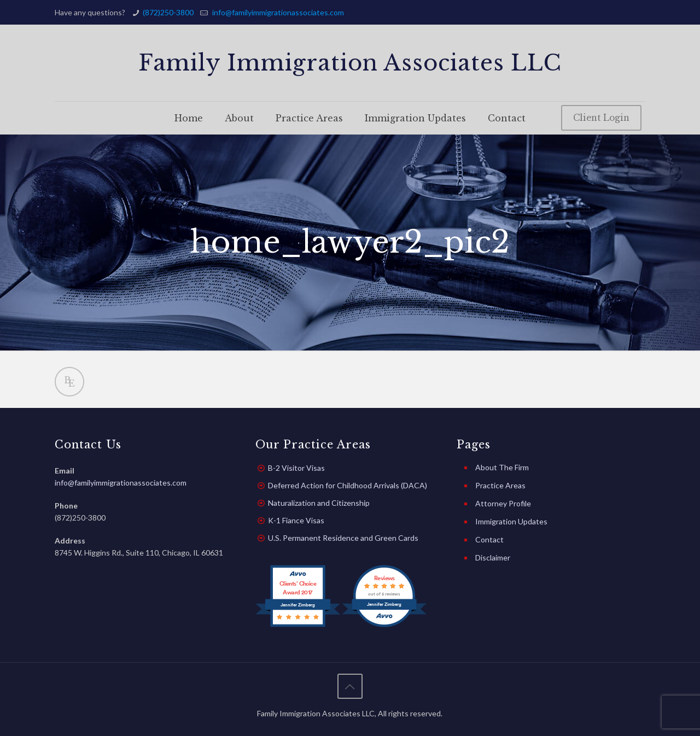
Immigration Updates (511, 521)
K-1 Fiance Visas (296, 520)
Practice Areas (500, 485)
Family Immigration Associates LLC (350, 63)
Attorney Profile (503, 503)
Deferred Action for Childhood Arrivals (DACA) (348, 485)
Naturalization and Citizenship (319, 503)
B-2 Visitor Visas (296, 468)
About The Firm (502, 467)
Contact (489, 539)
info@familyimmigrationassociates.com (277, 12)
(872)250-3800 (168, 12)
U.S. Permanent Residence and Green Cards (343, 538)
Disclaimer (493, 557)
